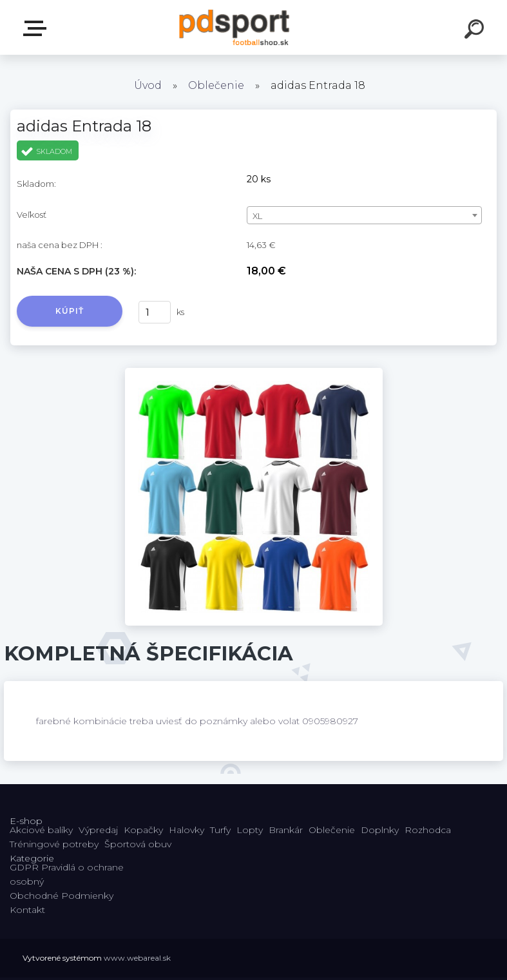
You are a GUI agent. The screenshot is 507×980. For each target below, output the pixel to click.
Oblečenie (216, 85)
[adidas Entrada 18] (254, 372)
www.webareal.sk (137, 958)
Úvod (148, 85)
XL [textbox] (257, 216)
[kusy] (155, 312)
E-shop (37, 28)
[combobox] (364, 215)
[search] (476, 31)
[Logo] (234, 27)
